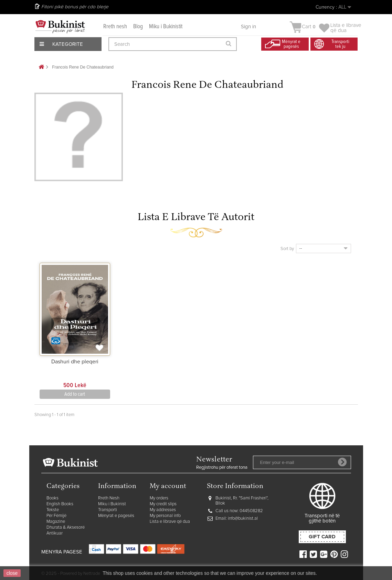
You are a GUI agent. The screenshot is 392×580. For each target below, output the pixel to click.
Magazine (56, 522)
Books (52, 498)
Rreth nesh (115, 27)
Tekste (53, 510)
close (12, 573)
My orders (159, 498)
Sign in (248, 27)
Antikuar (55, 533)
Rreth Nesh (109, 498)
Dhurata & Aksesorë (66, 527)
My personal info (165, 516)
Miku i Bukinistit (166, 27)
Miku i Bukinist (112, 504)
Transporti (108, 510)
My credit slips (163, 504)
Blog (138, 27)
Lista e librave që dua (170, 522)
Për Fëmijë (56, 516)
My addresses (163, 510)
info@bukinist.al (243, 519)
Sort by (287, 249)
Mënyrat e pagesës (116, 516)
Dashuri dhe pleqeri (75, 362)
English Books (60, 504)
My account (168, 486)
